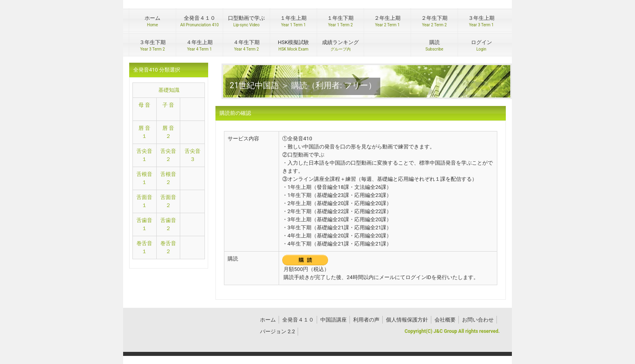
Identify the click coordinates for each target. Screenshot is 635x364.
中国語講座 (333, 320)
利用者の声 (366, 320)
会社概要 (445, 320)
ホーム (268, 320)
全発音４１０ (298, 320)
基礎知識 (169, 90)
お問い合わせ (478, 320)
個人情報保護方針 (407, 320)
